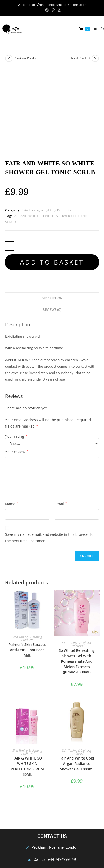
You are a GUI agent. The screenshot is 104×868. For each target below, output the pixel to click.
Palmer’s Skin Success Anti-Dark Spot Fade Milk (27, 569)
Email (61, 424)
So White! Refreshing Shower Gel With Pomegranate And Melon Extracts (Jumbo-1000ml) (77, 581)
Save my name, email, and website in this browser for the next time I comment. (50, 457)
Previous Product (26, 58)
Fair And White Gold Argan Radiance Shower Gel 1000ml (77, 683)
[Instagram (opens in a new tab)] (58, 10)
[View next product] (95, 58)
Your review (17, 371)
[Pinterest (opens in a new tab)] (53, 10)
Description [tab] (52, 218)
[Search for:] (101, 29)
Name (12, 424)
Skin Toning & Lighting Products (46, 129)
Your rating (16, 356)
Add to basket (52, 181)
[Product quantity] (10, 165)
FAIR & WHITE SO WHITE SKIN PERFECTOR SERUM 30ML (27, 686)
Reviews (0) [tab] (52, 229)
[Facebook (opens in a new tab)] (47, 10)
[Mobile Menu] (94, 29)
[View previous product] (9, 58)
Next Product (81, 58)
